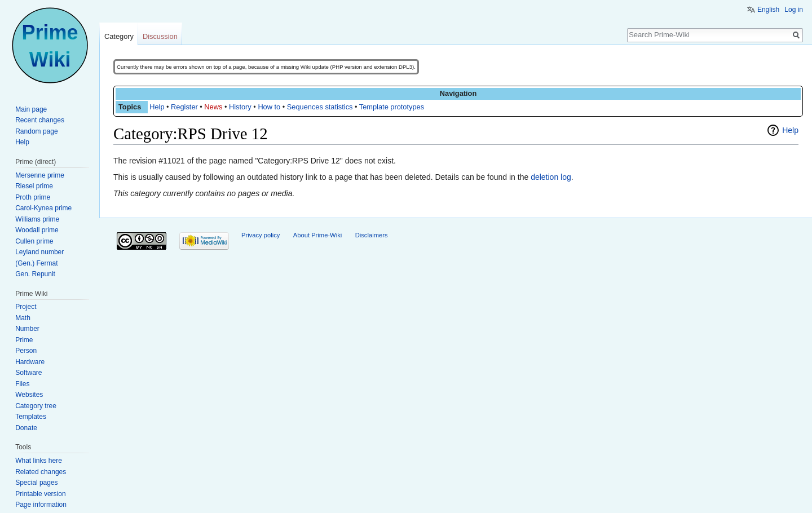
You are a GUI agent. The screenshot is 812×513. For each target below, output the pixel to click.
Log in (794, 10)
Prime (24, 340)
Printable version (40, 494)
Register (184, 107)
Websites (29, 395)
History (240, 107)
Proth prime (33, 197)
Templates (31, 417)
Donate (26, 428)
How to (269, 107)
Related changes (41, 472)
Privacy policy (261, 235)
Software (28, 373)
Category (119, 36)
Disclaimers (372, 235)
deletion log (551, 177)
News (213, 107)
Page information (41, 505)
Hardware (30, 362)
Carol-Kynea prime (43, 208)
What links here (39, 461)
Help (157, 107)
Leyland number (39, 252)
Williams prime (37, 219)
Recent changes (40, 120)
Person (26, 351)
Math (23, 318)
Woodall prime (37, 230)
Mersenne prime (40, 175)
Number (27, 329)
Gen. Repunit (35, 274)
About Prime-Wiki (317, 235)
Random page (36, 131)
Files (22, 384)
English (768, 10)
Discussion (160, 36)
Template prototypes (392, 107)
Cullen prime (34, 241)
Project (26, 307)
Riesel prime (34, 186)
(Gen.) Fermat (36, 263)
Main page (31, 109)
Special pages (36, 483)
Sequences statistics (320, 107)
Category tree (36, 406)
